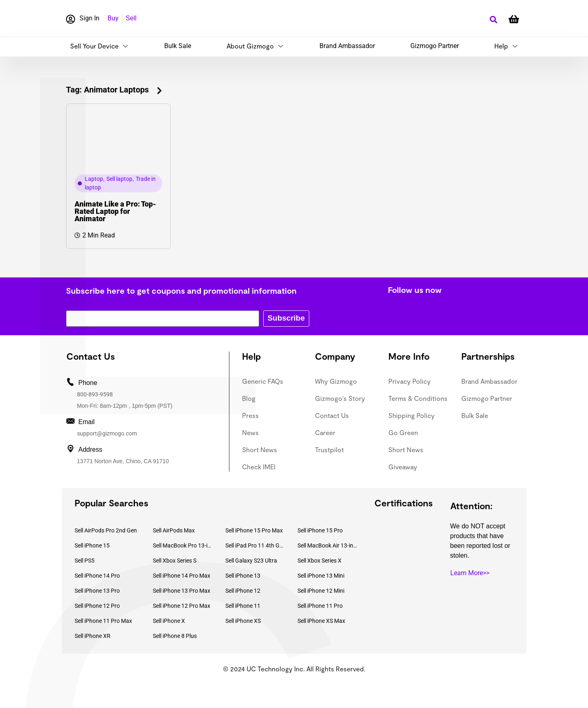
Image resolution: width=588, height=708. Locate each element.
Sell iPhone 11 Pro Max (103, 621)
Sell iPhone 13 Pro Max (182, 591)
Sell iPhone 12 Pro (97, 606)
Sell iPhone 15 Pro (320, 530)
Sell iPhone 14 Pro (97, 576)
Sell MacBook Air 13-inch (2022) (328, 545)
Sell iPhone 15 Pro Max (254, 530)
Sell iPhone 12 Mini (321, 591)
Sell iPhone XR (92, 636)
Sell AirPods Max (174, 530)
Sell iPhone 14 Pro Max (182, 576)
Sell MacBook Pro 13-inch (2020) (183, 545)
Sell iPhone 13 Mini (321, 576)
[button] (494, 20)
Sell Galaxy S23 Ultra (251, 561)
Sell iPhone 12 (243, 591)
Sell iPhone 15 (92, 545)
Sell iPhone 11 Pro (320, 606)
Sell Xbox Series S (175, 561)
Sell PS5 (85, 561)
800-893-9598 (95, 394)
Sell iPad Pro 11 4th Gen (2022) (255, 545)
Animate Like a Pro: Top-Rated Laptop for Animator (115, 211)
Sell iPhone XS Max (321, 621)
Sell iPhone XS (243, 621)
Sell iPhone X (169, 621)
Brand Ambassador (347, 46)
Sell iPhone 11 (243, 606)
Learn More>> (470, 573)
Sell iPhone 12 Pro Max (182, 606)
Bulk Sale (178, 46)
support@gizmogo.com (107, 433)
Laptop (94, 179)
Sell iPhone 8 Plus (175, 636)
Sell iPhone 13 (243, 576)
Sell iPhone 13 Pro (97, 591)
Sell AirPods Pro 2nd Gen (106, 530)
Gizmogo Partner (435, 46)
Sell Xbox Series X (319, 561)
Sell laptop (119, 179)
